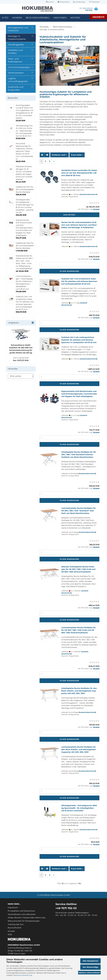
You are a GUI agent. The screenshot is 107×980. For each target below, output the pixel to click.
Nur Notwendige (90, 967)
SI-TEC (5, 18)
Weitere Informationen (89, 973)
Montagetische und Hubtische (18, 29)
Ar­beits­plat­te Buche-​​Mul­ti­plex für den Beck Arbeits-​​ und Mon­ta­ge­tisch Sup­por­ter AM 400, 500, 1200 (79, 691)
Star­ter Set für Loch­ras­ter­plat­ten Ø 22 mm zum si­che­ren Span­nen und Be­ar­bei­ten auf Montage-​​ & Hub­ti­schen (79, 225)
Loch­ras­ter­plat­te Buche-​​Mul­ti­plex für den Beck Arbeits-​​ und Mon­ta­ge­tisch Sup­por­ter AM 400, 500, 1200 (79, 749)
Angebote (98, 17)
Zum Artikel (69, 215)
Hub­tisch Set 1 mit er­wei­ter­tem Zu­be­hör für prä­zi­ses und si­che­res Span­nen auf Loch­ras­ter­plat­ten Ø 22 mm (79, 281)
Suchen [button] (50, 2)
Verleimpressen (16, 73)
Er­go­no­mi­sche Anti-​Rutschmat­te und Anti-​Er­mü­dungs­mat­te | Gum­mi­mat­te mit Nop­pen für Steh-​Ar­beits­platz (79, 394)
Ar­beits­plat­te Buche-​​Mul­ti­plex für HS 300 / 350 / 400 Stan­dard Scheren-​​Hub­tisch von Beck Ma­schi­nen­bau (79, 455)
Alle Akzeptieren (91, 961)
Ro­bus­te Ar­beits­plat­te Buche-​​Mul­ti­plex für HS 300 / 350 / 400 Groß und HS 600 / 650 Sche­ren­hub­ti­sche (78, 569)
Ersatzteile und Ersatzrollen (16, 88)
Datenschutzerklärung (23, 975)
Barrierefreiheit (15, 928)
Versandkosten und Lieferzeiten (22, 914)
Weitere (75, 18)
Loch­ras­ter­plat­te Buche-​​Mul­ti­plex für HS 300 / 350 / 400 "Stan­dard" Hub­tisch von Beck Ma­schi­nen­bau (79, 511)
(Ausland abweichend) (89, 194)
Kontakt (11, 931)
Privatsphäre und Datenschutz (21, 911)
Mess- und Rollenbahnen (15, 60)
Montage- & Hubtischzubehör (17, 38)
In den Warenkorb (69, 271)
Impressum (13, 908)
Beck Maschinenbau (38, 18)
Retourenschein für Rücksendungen (24, 921)
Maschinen (60, 18)
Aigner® (17, 18)
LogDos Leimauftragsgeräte (18, 80)
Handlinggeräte (16, 45)
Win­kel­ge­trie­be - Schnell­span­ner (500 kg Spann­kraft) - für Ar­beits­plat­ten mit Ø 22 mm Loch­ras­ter (79, 808)
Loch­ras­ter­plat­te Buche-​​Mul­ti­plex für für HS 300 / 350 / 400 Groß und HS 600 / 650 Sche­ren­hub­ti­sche (79, 630)
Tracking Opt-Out (16, 924)
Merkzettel (94, 2)
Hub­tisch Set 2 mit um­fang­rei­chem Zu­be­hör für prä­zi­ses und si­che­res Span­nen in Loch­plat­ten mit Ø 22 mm (79, 340)
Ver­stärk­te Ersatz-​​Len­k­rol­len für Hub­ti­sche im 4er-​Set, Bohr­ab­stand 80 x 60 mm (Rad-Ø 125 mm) (79, 173)
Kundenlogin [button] (79, 2)
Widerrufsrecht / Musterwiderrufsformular (27, 918)
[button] (63, 2)
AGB (10, 934)
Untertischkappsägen (19, 67)
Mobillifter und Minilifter (15, 52)
